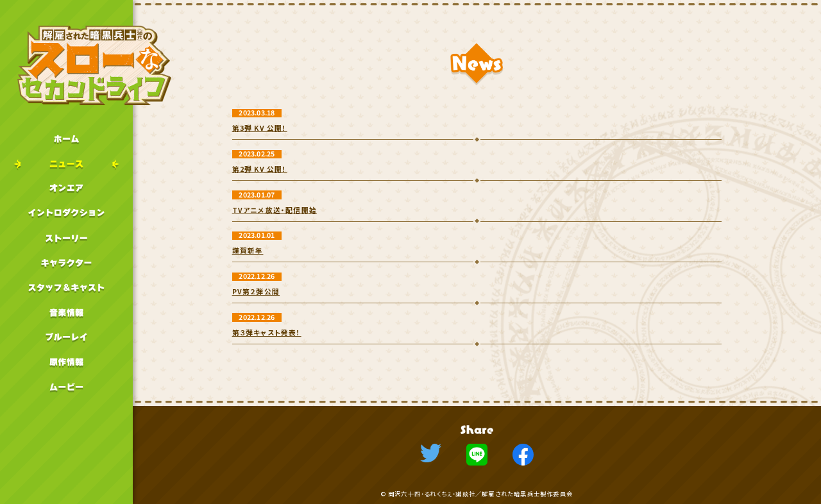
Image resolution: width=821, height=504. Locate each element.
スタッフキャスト (66, 288)
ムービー (66, 387)
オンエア (66, 188)
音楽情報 (66, 313)
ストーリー (66, 238)
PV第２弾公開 (256, 291)
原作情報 (66, 362)
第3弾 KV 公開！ (260, 128)
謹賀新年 (248, 250)
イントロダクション (66, 213)
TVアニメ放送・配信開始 (275, 210)
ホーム (66, 139)
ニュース (66, 164)
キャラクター (66, 263)
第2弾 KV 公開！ (260, 169)
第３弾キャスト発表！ (267, 332)
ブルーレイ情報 (66, 337)
